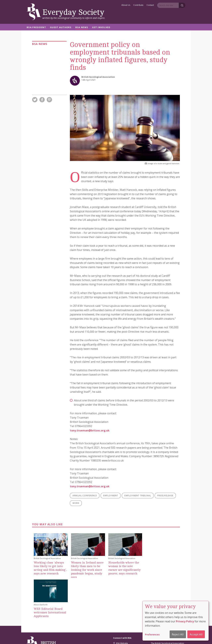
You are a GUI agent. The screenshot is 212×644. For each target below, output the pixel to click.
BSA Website (120, 597)
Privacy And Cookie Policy (122, 637)
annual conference (85, 495)
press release (165, 495)
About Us (126, 5)
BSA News (82, 28)
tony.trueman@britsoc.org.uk (90, 430)
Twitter (118, 601)
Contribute (138, 5)
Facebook (119, 605)
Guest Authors (61, 28)
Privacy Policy (185, 621)
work (76, 503)
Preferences (152, 634)
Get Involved (101, 28)
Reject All (178, 634)
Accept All (196, 634)
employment (111, 495)
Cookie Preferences (98, 637)
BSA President (36, 28)
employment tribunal (138, 495)
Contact (150, 5)
